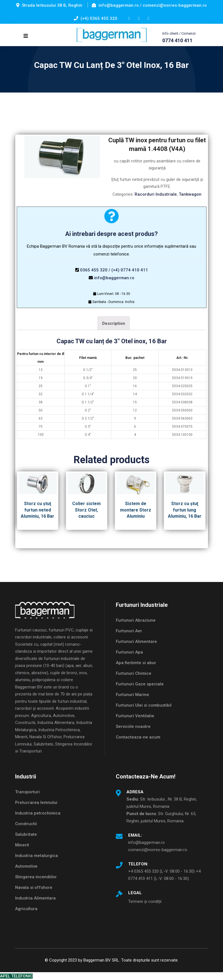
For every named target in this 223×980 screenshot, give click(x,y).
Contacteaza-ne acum (138, 737)
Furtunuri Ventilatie (135, 716)
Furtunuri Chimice (134, 673)
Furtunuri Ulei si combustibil (144, 705)
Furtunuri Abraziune (136, 620)
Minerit (22, 845)
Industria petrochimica (38, 813)
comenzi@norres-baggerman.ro (158, 850)
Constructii (26, 824)
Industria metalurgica (37, 856)
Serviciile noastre (133, 726)
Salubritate (26, 834)
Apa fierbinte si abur (136, 663)
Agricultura (26, 909)
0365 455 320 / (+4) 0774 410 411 (114, 270)
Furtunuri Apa (129, 652)
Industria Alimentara (35, 898)
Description (114, 323)
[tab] (114, 323)
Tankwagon (190, 194)
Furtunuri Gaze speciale (140, 684)
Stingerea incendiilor (36, 877)
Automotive (26, 866)
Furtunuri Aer (129, 631)
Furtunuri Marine (132, 695)
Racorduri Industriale (156, 194)
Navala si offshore (34, 887)
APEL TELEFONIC (16, 976)
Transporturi (27, 792)
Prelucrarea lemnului (36, 803)
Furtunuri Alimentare (136, 642)
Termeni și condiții (145, 901)
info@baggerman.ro (114, 278)
